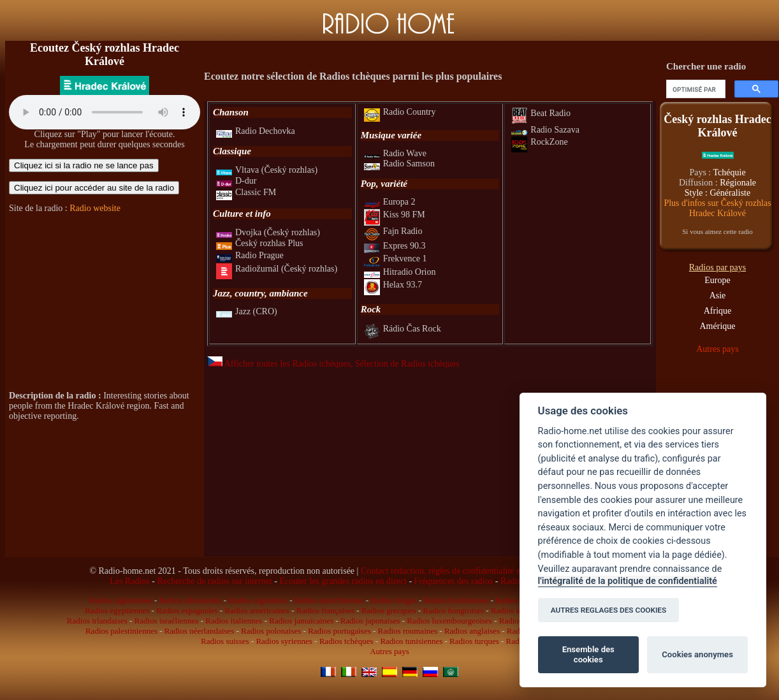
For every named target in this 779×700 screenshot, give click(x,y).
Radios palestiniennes (121, 631)
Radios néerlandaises (199, 631)
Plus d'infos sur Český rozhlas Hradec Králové (717, 208)
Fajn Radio (393, 231)
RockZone (539, 142)
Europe (717, 280)
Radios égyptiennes (117, 610)
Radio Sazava (545, 130)
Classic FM (246, 192)
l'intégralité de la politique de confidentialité (628, 581)
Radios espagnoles (187, 610)
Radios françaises (325, 610)
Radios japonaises (370, 621)
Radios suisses (225, 641)
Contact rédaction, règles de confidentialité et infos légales (465, 571)
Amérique (718, 326)
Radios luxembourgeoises (449, 621)
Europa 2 (390, 202)
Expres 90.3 (395, 246)
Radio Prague (250, 255)
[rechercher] (695, 89)
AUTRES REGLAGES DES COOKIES (609, 610)
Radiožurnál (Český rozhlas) (277, 269)
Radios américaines (257, 610)
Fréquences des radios (454, 581)
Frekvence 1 (396, 259)
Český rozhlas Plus (260, 243)
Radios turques (474, 641)
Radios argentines (258, 600)
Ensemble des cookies (588, 654)
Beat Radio (541, 113)
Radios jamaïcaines (301, 621)
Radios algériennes (121, 600)
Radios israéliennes (167, 621)
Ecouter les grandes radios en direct (343, 581)
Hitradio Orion (400, 272)
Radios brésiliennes (456, 600)
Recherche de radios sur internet (214, 581)
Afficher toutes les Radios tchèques (279, 364)
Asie (718, 295)
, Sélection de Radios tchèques (405, 364)
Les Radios (130, 581)
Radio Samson (399, 164)
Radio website (95, 208)
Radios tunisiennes (411, 641)
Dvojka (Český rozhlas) (268, 232)
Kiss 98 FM (395, 215)
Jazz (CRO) (247, 311)
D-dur (236, 181)
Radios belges (394, 600)
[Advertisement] (105, 302)
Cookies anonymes (697, 654)
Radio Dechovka (256, 131)
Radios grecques (389, 610)
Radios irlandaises (97, 621)
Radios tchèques (346, 641)
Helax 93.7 (393, 285)
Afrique (718, 311)
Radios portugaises (339, 631)
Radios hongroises (453, 610)
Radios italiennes (234, 621)
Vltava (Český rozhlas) (267, 170)
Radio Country (400, 112)
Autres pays (717, 349)
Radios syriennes (284, 641)
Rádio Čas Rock (403, 329)
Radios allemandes (191, 600)
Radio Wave (395, 153)
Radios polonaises (271, 631)
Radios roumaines (408, 631)
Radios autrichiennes (329, 600)
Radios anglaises (472, 631)
